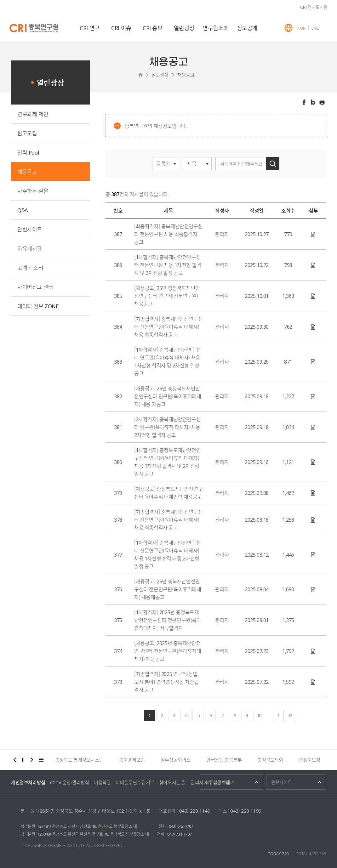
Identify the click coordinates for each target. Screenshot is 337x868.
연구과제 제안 (33, 114)
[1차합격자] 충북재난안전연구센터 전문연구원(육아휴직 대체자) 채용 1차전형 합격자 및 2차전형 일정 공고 (167, 554)
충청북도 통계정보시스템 (79, 760)
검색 (273, 164)
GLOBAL (288, 28)
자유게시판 (30, 248)
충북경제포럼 (132, 760)
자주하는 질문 (33, 191)
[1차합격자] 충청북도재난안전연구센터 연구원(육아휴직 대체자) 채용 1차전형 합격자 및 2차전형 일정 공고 (167, 462)
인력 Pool (28, 152)
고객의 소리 (30, 267)
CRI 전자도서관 (314, 7)
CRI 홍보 (153, 28)
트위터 (313, 102)
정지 (23, 760)
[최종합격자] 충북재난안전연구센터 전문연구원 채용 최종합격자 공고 (168, 234)
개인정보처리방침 (28, 782)
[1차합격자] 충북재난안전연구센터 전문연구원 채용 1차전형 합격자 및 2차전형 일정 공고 (168, 265)
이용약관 (102, 782)
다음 (32, 760)
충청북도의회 (270, 760)
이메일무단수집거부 (135, 782)
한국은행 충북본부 (224, 760)
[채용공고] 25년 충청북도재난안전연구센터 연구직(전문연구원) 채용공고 (167, 296)
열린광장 (184, 28)
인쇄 (322, 102)
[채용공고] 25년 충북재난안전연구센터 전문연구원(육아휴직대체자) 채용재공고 (168, 589)
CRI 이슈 (121, 28)
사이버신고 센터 (35, 287)
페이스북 (304, 102)
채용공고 (186, 75)
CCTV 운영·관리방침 (70, 782)
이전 (15, 760)
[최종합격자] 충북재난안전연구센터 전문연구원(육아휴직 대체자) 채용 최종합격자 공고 (168, 326)
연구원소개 (216, 28)
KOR (301, 28)
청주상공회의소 (176, 760)
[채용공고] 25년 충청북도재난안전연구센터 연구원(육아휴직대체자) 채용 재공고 (168, 396)
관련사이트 (30, 229)
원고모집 (27, 133)
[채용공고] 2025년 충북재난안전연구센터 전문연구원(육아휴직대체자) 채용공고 (168, 651)
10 (259, 715)
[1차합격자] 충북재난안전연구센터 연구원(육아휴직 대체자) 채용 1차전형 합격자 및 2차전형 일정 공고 (167, 361)
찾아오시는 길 (172, 782)
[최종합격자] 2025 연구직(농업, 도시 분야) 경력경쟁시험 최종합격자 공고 (166, 682)
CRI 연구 (90, 28)
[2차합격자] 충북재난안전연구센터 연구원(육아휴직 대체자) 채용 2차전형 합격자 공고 (167, 427)
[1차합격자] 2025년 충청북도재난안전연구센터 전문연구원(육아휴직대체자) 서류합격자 (168, 620)
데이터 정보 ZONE (38, 306)
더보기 (41, 760)
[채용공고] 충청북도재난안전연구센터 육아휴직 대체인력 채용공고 (168, 493)
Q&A (23, 210)
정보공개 (247, 28)
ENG (315, 28)
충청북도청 (310, 760)
